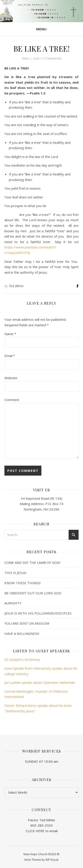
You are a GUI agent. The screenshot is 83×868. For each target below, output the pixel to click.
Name (10, 334)
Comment (12, 400)
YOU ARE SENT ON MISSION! (27, 623)
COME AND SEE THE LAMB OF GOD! (32, 563)
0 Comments (52, 58)
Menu (41, 29)
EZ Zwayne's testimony (22, 659)
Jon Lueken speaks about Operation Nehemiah (40, 682)
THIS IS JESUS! (15, 573)
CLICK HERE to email (42, 831)
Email (10, 356)
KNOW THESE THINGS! (22, 583)
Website (11, 378)
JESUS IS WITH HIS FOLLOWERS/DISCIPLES (38, 613)
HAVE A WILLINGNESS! (22, 634)
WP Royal (52, 860)
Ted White (16, 286)
